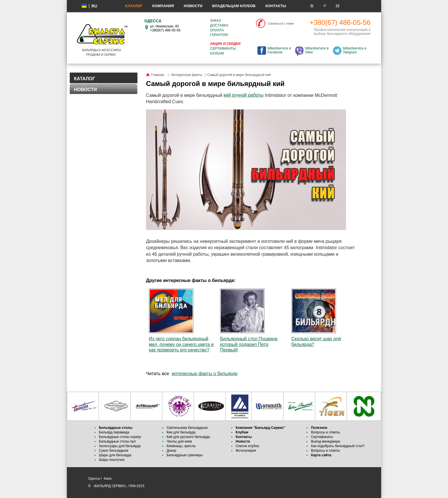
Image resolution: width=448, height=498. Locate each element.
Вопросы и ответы (325, 432)
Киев (108, 479)
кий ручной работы (243, 95)
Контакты (276, 6)
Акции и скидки (225, 44)
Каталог (134, 6)
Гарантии (219, 35)
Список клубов (247, 446)
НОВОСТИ (85, 90)
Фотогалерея (246, 451)
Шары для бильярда (115, 455)
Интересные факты (187, 75)
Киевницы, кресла (181, 446)
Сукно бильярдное (114, 451)
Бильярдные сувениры (185, 455)
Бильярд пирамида (114, 432)
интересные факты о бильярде (205, 374)
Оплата (217, 30)
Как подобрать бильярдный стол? (338, 446)
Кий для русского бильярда (188, 437)
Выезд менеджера (325, 441)
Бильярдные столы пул (117, 441)
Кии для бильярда (181, 432)
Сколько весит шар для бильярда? (316, 318)
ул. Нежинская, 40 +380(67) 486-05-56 (165, 28)
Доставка (219, 25)
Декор (171, 451)
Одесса (94, 479)
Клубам (217, 53)
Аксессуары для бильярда (120, 446)
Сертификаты (223, 49)
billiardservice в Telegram (355, 50)
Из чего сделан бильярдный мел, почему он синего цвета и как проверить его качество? (181, 320)
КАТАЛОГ (85, 79)
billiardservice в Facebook (279, 50)
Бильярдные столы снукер (120, 437)
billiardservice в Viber (317, 50)
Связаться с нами (281, 23)
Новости (193, 6)
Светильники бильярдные (187, 428)
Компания (163, 6)
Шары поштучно (112, 460)
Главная (158, 75)
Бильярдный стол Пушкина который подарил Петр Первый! (249, 320)
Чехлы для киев (179, 441)
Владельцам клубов (234, 6)
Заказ (215, 21)
